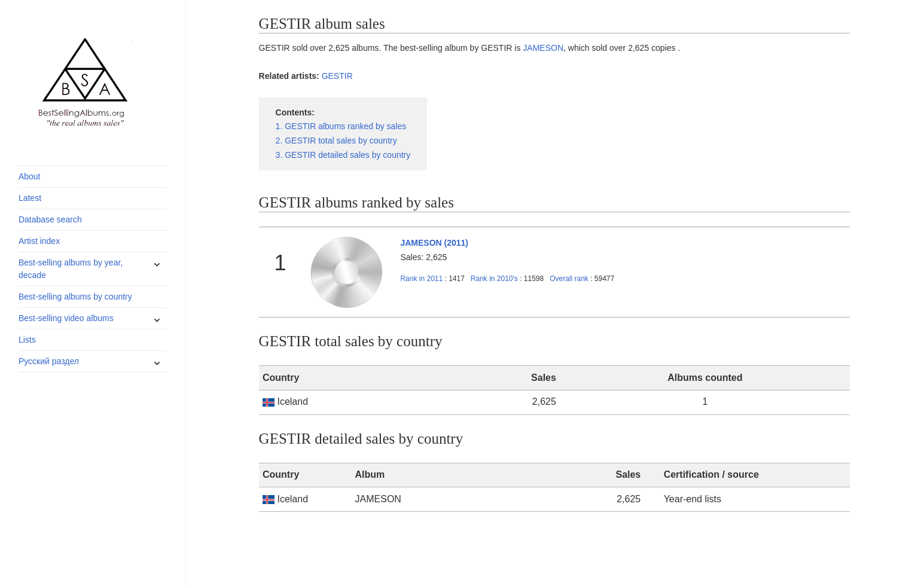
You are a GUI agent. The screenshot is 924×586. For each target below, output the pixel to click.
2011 (421, 279)
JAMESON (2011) (434, 243)
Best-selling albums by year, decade (71, 269)
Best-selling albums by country (75, 297)
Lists (27, 340)
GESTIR (337, 76)
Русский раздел (49, 361)
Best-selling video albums (66, 318)
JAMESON (543, 48)
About (30, 176)
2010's (495, 279)
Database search (50, 219)
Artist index (39, 241)
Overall (569, 279)
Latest (30, 198)
